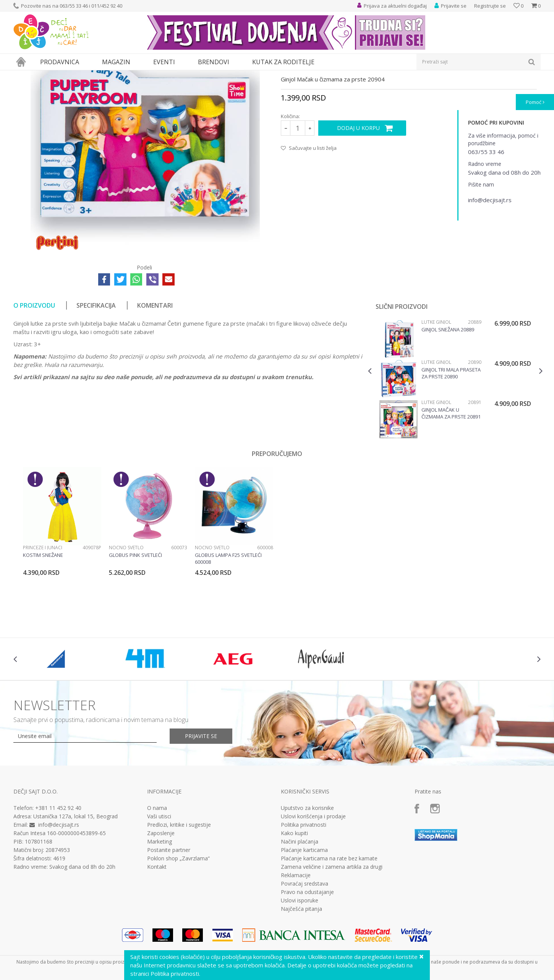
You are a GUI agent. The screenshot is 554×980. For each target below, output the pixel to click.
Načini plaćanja (300, 912)
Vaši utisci (159, 887)
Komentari (155, 376)
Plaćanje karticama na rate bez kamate (329, 929)
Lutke (162, 75)
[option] (455, 450)
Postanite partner (169, 920)
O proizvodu (34, 376)
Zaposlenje (161, 904)
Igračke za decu (81, 75)
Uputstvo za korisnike (307, 878)
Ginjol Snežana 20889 (448, 400)
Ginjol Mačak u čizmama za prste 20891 (451, 484)
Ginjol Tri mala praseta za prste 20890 (451, 443)
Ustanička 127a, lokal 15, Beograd (75, 887)
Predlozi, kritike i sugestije (179, 895)
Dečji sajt (23, 75)
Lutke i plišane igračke (127, 75)
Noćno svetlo (126, 618)
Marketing (160, 912)
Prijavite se (201, 806)
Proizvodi (49, 75)
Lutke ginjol (185, 75)
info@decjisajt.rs (59, 895)
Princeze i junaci (43, 618)
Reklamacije (296, 946)
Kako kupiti (294, 904)
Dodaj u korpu (358, 198)
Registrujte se (490, 6)
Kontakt (157, 937)
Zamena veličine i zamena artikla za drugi (332, 937)
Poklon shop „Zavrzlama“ (178, 929)
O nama (157, 878)
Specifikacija (96, 376)
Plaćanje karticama (304, 920)
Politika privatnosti (304, 895)
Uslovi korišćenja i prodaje (313, 887)
